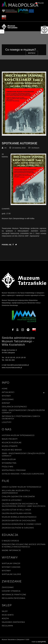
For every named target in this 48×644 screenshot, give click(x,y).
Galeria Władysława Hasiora (17, 513)
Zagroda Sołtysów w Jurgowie (18, 528)
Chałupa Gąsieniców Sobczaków (18, 497)
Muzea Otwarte (10, 446)
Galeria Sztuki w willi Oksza (16, 510)
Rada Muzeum (9, 459)
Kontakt (6, 403)
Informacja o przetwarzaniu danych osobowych (21, 417)
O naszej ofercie (10, 541)
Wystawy (6, 396)
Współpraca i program (14, 470)
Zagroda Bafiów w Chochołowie (19, 521)
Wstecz (32, 53)
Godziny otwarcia (11, 591)
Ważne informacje (11, 550)
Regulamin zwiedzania (13, 598)
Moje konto (8, 615)
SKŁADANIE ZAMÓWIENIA (13, 622)
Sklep (5, 611)
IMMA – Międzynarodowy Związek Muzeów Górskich (23, 411)
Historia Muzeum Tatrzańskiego (18, 435)
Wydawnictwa (9, 463)
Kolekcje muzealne (12, 443)
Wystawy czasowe (11, 567)
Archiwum (35, 148)
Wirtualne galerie (11, 574)
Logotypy (7, 422)
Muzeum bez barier (12, 450)
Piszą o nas (7, 467)
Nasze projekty (10, 439)
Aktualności (8, 392)
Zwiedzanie (8, 399)
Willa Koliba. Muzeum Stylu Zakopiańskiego (16, 492)
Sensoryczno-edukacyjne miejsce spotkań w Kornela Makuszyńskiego (24, 546)
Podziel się (7, 245)
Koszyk (5, 619)
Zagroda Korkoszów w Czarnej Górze (22, 524)
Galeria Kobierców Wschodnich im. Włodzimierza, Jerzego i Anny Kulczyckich (24, 505)
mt (5, 148)
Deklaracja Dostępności (14, 407)
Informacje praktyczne (14, 595)
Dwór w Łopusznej (12, 500)
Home (5, 389)
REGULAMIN (7, 626)
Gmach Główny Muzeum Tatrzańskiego (22, 487)
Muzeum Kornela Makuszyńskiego (19, 517)
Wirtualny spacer (11, 563)
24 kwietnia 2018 (19, 148)
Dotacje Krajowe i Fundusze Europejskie (23, 474)
